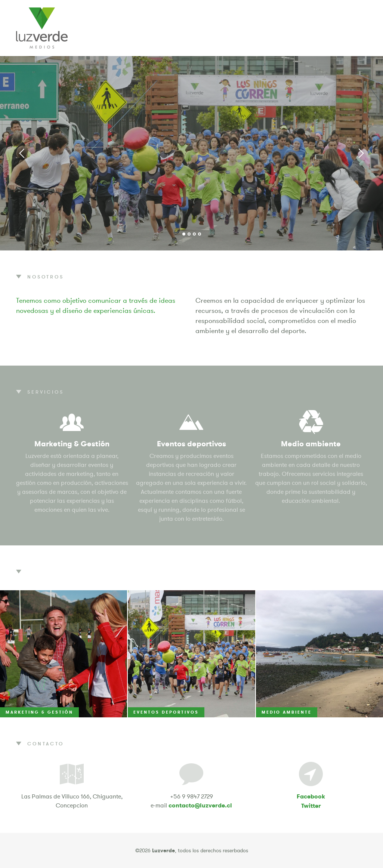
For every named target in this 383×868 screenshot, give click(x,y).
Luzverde (42, 28)
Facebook (311, 796)
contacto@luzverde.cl (200, 805)
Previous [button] (22, 153)
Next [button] (361, 153)
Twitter (311, 806)
